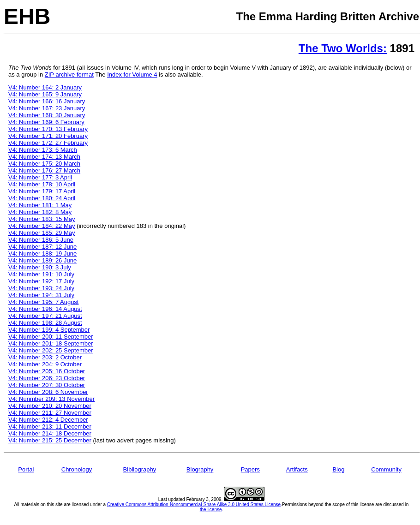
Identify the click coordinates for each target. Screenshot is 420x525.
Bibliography (140, 469)
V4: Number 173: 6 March (43, 150)
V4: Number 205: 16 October (47, 371)
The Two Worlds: (343, 48)
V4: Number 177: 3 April (40, 177)
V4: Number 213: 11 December (50, 427)
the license (211, 510)
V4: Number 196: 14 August (45, 309)
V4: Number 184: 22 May (42, 226)
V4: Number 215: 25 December (50, 440)
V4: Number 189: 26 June (42, 260)
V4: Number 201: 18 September (51, 343)
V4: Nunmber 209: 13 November (51, 399)
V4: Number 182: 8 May (40, 212)
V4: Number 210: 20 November (50, 406)
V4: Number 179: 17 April (42, 191)
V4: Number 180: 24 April (42, 198)
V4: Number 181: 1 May (40, 205)
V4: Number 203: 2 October (45, 357)
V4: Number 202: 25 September (51, 350)
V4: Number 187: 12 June (42, 247)
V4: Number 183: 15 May (42, 219)
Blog (338, 469)
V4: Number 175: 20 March (44, 164)
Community (386, 469)
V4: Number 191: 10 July (41, 274)
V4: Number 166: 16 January (47, 101)
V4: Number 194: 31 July (41, 295)
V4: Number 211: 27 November (50, 413)
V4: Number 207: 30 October (47, 385)
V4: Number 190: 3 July (40, 267)
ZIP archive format (69, 75)
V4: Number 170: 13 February (48, 129)
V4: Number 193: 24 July (41, 288)
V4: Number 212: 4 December (48, 420)
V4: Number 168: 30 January (47, 115)
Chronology (77, 469)
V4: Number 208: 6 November (48, 392)
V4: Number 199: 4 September (49, 330)
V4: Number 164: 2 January (45, 87)
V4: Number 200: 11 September (51, 337)
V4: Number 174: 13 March (44, 157)
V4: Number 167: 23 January (47, 108)
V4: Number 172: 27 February (48, 143)
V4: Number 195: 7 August (43, 302)
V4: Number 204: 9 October (45, 364)
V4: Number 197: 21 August (45, 316)
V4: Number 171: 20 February (48, 136)
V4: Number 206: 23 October (47, 378)
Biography (200, 469)
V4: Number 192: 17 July (41, 281)
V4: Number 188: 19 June (42, 254)
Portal (26, 469)
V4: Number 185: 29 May (42, 233)
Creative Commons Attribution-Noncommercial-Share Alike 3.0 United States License (194, 504)
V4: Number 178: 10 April (42, 184)
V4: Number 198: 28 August (45, 323)
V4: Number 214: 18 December (50, 433)
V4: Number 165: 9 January (45, 94)
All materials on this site (39, 504)
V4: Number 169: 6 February (46, 122)
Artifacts (297, 469)
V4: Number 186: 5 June (41, 240)
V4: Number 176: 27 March (44, 170)
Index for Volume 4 (132, 75)
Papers (250, 469)
